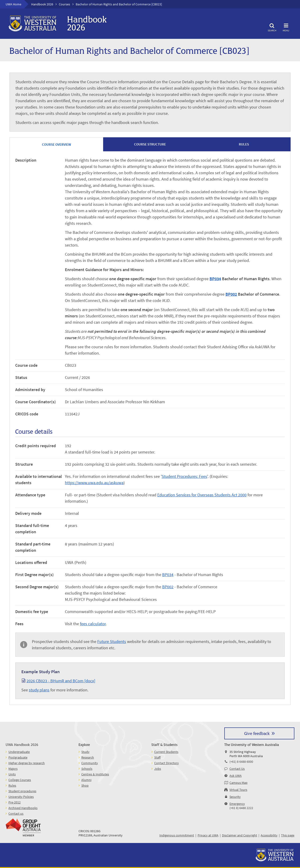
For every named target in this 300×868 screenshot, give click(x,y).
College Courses (20, 780)
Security (235, 797)
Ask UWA (236, 776)
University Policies (21, 797)
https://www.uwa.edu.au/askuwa (94, 483)
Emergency (237, 804)
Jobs (158, 769)
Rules (12, 785)
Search (272, 27)
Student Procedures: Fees (184, 476)
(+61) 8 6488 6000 (241, 762)
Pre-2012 (15, 802)
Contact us (16, 814)
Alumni (86, 780)
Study (85, 752)
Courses (64, 4)
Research (88, 757)
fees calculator (93, 624)
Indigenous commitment (177, 835)
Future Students (112, 641)
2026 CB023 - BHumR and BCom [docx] (61, 681)
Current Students (166, 752)
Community (90, 763)
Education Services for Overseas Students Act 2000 (202, 495)
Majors (13, 769)
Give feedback (257, 733)
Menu (286, 27)
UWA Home (13, 4)
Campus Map (238, 783)
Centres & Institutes (95, 774)
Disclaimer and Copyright (240, 835)
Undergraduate (19, 752)
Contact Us (237, 769)
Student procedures (22, 791)
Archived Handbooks (23, 808)
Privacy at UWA (208, 835)
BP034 (215, 279)
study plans (39, 690)
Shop (85, 785)
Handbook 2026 (42, 4)
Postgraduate (18, 757)
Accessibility (269, 835)
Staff (157, 757)
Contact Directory (167, 763)
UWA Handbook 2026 (22, 744)
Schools (87, 769)
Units (12, 774)
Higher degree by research (27, 763)
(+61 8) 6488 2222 (241, 808)
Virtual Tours (238, 790)
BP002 (231, 294)
